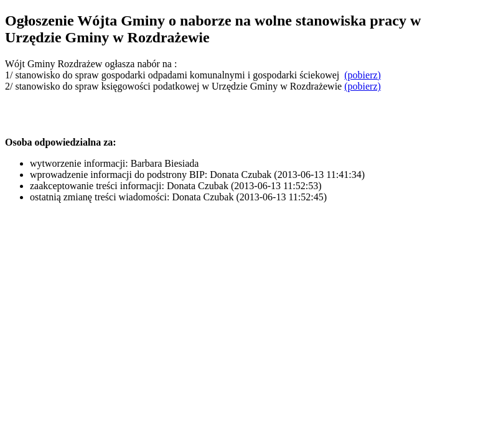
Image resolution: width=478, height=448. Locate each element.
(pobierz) (363, 75)
